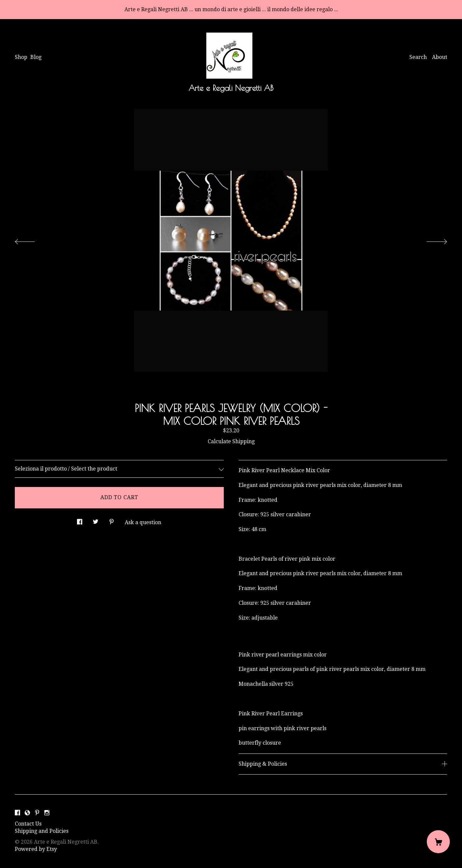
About (440, 57)
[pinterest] (37, 813)
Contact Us (28, 824)
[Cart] (438, 842)
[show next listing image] (431, 240)
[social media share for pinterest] (112, 520)
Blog (36, 57)
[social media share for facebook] (80, 520)
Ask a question (143, 522)
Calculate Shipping (231, 441)
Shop (21, 57)
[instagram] (47, 813)
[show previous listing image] (31, 240)
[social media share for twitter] (96, 520)
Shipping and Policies (42, 831)
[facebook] (17, 813)
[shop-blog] (27, 813)
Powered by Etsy (36, 849)
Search (418, 57)
